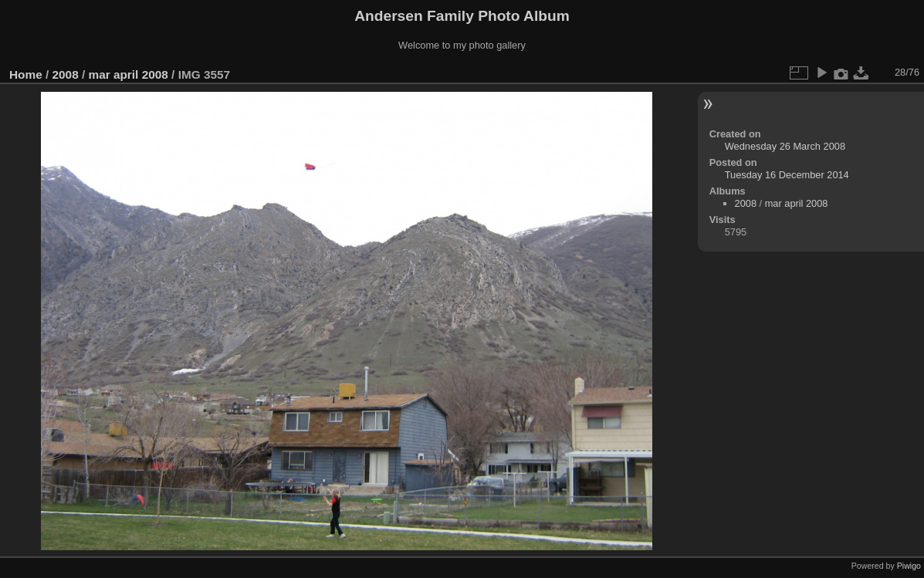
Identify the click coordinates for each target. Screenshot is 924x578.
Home (26, 74)
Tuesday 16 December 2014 (787, 175)
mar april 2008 (128, 74)
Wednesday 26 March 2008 (785, 146)
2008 (66, 74)
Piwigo (909, 566)
